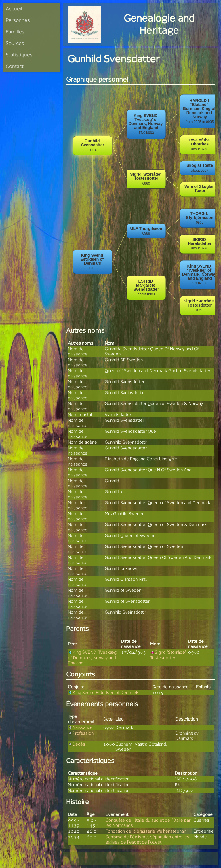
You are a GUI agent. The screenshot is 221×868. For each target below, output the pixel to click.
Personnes (18, 20)
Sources (15, 43)
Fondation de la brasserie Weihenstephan (146, 831)
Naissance (80, 727)
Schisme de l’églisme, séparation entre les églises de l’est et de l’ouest (147, 839)
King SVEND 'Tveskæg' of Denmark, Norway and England (93, 657)
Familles (15, 32)
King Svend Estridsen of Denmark (103, 692)
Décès (77, 744)
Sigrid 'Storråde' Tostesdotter (168, 655)
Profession (81, 733)
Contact (15, 66)
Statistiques (19, 55)
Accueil (14, 8)
